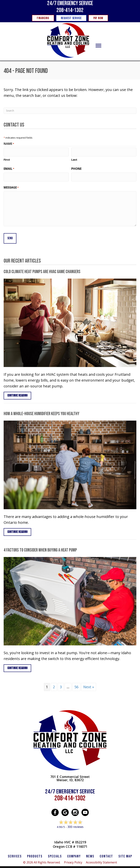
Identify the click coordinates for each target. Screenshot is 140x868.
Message (11, 184)
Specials (55, 851)
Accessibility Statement (101, 857)
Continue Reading (17, 390)
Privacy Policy (73, 857)
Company (74, 851)
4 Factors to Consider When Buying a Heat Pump (40, 545)
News (90, 851)
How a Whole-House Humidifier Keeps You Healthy (41, 408)
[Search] (70, 111)
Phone (76, 167)
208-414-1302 (70, 10)
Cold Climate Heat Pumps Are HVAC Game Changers (42, 266)
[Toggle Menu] (98, 46)
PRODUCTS (35, 851)
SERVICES (15, 851)
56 (76, 681)
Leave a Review (70, 828)
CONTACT (106, 851)
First (7, 158)
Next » (89, 681)
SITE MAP (125, 851)
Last (74, 158)
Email (9, 167)
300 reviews (75, 821)
